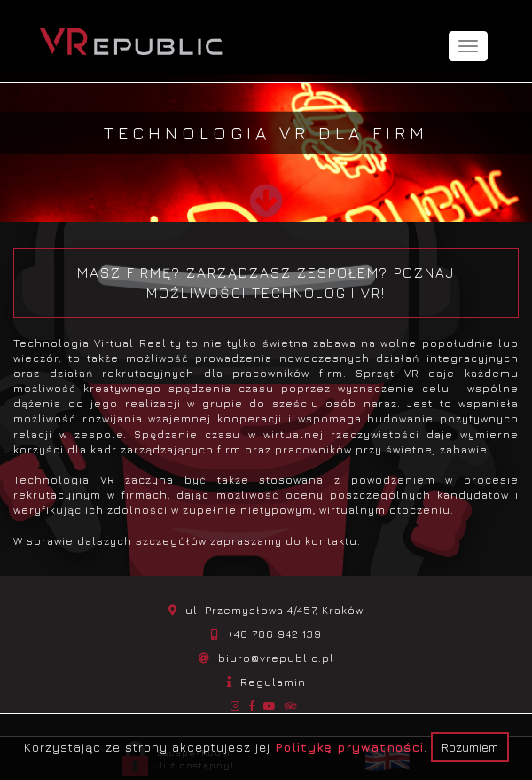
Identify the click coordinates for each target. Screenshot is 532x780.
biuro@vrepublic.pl (276, 658)
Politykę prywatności (349, 747)
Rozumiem (470, 747)
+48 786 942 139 (274, 634)
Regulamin (273, 682)
